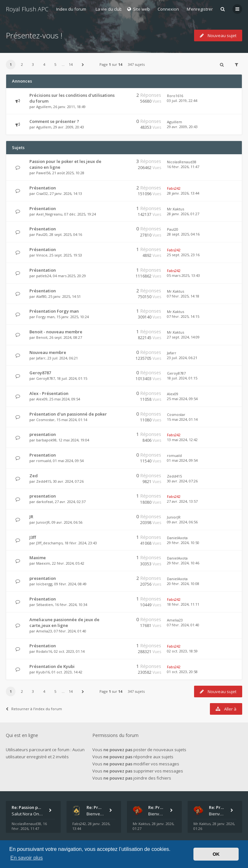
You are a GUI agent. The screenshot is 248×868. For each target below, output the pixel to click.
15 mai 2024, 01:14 (182, 419)
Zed (34, 476)
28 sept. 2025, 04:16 (183, 234)
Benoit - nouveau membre (56, 332)
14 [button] (71, 64)
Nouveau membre (48, 352)
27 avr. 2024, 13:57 (182, 501)
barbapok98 (46, 440)
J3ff (33, 537)
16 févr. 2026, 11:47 (183, 167)
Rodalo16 (44, 651)
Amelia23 (44, 631)
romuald (44, 461)
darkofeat (45, 502)
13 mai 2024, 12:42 (182, 440)
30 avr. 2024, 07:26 (182, 481)
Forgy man (45, 317)
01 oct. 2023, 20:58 (182, 672)
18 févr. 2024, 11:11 (183, 604)
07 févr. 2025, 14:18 (183, 296)
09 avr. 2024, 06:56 (182, 522)
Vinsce (42, 255)
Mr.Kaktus (176, 209)
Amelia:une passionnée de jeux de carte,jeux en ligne (64, 622)
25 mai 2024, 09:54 (182, 399)
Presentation (43, 455)
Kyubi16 (43, 672)
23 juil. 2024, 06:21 (182, 358)
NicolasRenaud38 (182, 162)
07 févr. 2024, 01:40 (183, 625)
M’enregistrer (200, 9)
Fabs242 (174, 188)
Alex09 (42, 399)
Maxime (38, 558)
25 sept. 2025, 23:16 (183, 255)
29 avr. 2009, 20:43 (182, 127)
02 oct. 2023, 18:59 (182, 651)
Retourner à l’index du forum (34, 709)
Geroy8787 (40, 373)
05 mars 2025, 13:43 (183, 275)
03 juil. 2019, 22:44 (182, 101)
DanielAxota (177, 538)
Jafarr (41, 358)
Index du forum (71, 9)
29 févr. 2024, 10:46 (183, 563)
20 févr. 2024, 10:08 (183, 584)
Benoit (42, 337)
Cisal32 (42, 193)
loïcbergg (44, 584)
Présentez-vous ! (34, 35)
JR (31, 517)
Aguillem (44, 107)
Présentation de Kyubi (52, 666)
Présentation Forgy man (54, 311)
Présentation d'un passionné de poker (68, 414)
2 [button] (22, 64)
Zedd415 (44, 481)
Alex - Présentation (49, 393)
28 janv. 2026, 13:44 (183, 193)
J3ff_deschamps (49, 543)
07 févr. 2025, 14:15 (183, 316)
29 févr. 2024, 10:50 (183, 543)
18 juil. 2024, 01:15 (182, 378)
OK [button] (216, 854)
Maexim (43, 563)
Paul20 (42, 234)
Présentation (43, 188)
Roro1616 (175, 96)
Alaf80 (41, 296)
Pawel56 (43, 173)
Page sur (111, 64)
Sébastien (45, 605)
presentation (43, 434)
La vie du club (109, 9)
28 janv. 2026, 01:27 (183, 214)
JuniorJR (43, 522)
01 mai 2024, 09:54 (182, 460)
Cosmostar (45, 420)
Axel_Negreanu (49, 214)
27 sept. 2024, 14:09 (183, 337)
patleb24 (44, 276)
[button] (83, 65)
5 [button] (55, 64)
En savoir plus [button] (27, 858)
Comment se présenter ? (54, 121)
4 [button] (44, 64)
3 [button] (33, 64)
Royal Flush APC (27, 9)
